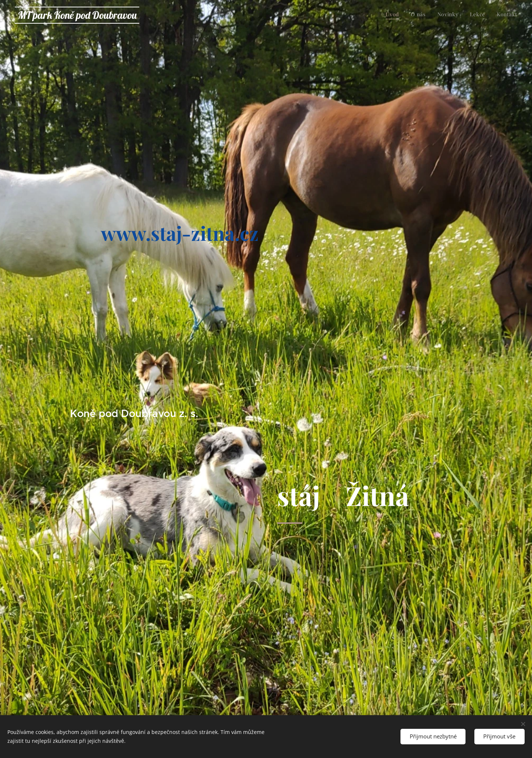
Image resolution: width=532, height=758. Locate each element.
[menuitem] (472, 15)
